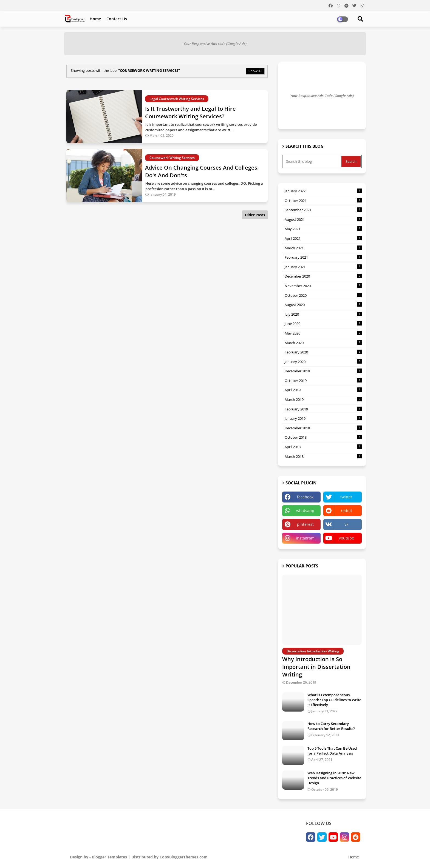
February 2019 (323, 409)
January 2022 (323, 191)
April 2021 (323, 238)
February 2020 (323, 352)
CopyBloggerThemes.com (184, 857)
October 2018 (323, 437)
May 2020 (323, 333)
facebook (305, 497)
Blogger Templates (109, 857)
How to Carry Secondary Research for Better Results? (331, 726)
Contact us (117, 19)
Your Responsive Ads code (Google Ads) (215, 44)
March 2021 (323, 248)
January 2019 (323, 418)
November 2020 (323, 286)
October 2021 (323, 201)
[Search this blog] (312, 161)
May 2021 (323, 229)
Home (95, 19)
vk (346, 524)
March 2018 (323, 456)
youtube (346, 538)
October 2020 (323, 295)
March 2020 (323, 343)
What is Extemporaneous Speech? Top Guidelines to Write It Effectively (334, 700)
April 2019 (323, 390)
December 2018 (323, 428)
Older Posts (255, 215)
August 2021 (323, 219)
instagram (305, 538)
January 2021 (323, 267)
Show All (255, 71)
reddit (346, 511)
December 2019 (323, 371)
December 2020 (323, 276)
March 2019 (323, 399)
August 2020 (323, 305)
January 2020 (323, 362)
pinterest (305, 524)
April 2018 (323, 447)
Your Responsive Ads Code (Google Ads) (322, 96)
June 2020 (323, 324)
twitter (346, 497)
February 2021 (323, 257)
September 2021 (323, 210)
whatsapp (305, 511)
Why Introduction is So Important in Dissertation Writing (316, 667)
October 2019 (323, 381)
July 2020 (323, 314)
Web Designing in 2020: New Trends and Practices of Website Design (334, 778)
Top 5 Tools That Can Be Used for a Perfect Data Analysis (332, 751)
